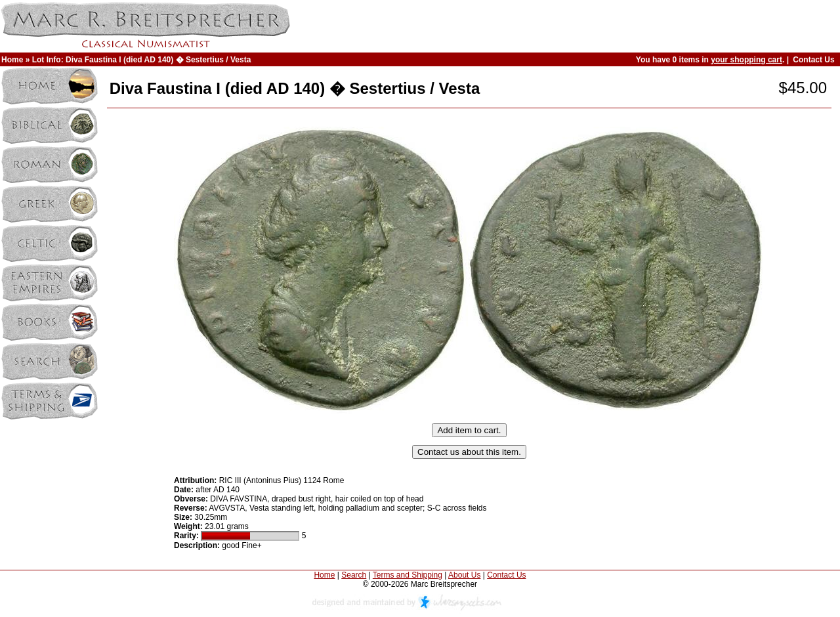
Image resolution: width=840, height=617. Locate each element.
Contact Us (813, 60)
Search (354, 575)
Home (12, 60)
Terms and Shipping (408, 575)
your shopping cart (746, 60)
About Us (464, 575)
